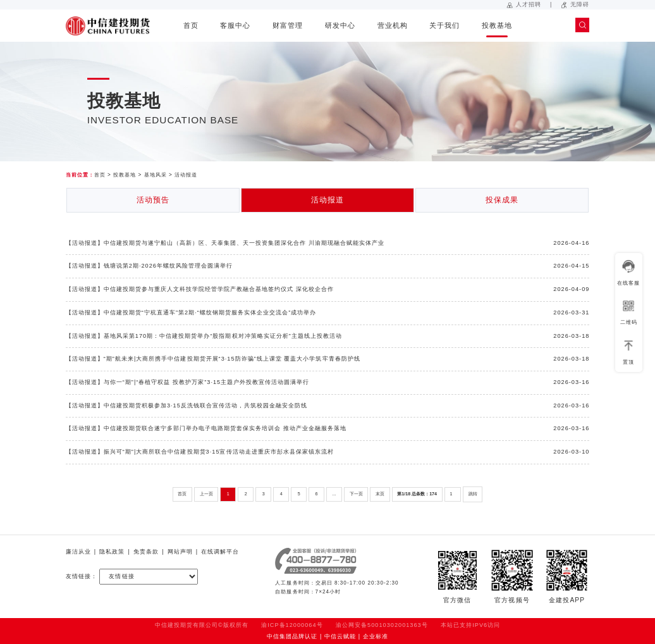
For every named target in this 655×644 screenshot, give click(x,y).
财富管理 (288, 25)
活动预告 (153, 200)
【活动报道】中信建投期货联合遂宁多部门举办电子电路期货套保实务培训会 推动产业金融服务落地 (206, 428)
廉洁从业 (78, 552)
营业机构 (393, 25)
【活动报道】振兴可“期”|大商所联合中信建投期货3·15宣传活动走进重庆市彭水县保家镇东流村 (200, 452)
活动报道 (186, 175)
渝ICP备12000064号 (292, 625)
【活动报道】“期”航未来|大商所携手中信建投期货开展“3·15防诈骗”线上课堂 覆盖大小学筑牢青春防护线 (213, 359)
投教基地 (497, 25)
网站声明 (180, 552)
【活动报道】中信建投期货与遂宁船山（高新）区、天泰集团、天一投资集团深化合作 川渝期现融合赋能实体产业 (225, 243)
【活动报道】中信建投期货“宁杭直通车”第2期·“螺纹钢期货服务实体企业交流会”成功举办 (191, 313)
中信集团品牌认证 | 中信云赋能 (311, 636)
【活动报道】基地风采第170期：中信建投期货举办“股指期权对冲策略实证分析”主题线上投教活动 (204, 336)
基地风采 (156, 175)
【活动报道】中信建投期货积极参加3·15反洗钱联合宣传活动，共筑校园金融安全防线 (187, 406)
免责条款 (146, 552)
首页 (191, 25)
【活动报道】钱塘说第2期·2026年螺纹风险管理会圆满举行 (150, 266)
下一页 (356, 494)
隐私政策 (112, 552)
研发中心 (340, 25)
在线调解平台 (220, 552)
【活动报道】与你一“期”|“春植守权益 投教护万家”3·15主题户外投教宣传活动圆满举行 (188, 382)
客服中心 (235, 25)
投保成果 (502, 200)
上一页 (206, 494)
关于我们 (444, 25)
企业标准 (376, 636)
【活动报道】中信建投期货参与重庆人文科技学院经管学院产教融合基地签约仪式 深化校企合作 (200, 289)
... (334, 494)
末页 (380, 494)
